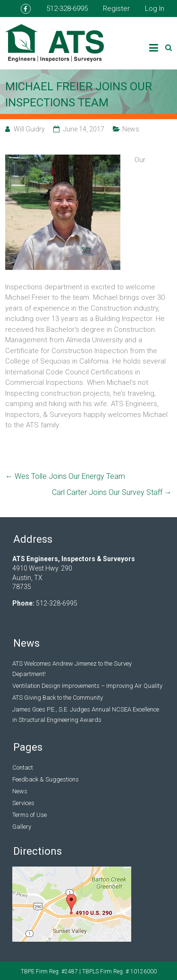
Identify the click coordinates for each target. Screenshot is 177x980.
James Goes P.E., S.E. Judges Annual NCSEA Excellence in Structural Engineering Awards (86, 715)
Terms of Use (29, 815)
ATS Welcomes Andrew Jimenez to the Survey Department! (72, 669)
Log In (155, 9)
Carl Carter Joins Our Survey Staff (112, 492)
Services (23, 803)
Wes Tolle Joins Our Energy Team (65, 476)
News (131, 129)
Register (116, 9)
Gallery (22, 827)
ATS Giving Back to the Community (58, 698)
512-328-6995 (67, 9)
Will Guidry (29, 129)
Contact (23, 768)
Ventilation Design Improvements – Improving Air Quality (87, 686)
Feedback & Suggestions (46, 779)
